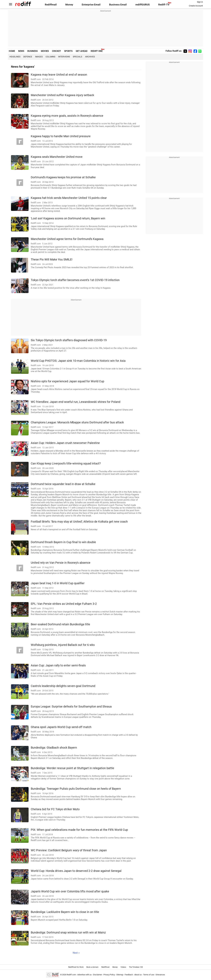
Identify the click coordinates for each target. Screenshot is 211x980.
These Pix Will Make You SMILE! (52, 260)
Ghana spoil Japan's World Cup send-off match (61, 727)
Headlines (15, 57)
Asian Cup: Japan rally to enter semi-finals (58, 665)
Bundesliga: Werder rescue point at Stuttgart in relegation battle (72, 768)
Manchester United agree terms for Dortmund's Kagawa (67, 239)
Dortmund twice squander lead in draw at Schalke (63, 484)
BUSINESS (33, 51)
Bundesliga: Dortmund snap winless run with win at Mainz (68, 933)
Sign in (200, 2)
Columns (50, 57)
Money (69, 5)
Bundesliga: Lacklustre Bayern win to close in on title (65, 912)
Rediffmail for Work (76, 967)
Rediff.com (71, 975)
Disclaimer (98, 975)
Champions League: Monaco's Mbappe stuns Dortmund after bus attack (77, 422)
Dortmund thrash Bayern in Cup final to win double (63, 542)
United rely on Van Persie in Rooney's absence (61, 563)
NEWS (21, 51)
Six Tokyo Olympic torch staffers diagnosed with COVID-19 (69, 340)
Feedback (129, 975)
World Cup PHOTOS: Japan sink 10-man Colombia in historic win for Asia (78, 361)
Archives (90, 57)
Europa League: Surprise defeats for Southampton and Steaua (71, 707)
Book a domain (92, 967)
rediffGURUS (142, 5)
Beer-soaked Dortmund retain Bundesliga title (60, 624)
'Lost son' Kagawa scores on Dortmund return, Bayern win (68, 218)
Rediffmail (51, 5)
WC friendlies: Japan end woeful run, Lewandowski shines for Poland (76, 402)
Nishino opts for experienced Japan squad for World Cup (67, 381)
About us (138, 975)
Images (39, 57)
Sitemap (120, 975)
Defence (28, 57)
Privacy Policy (109, 975)
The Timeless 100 (136, 967)
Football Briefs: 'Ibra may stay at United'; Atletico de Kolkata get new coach (79, 522)
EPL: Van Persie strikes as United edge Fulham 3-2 (64, 604)
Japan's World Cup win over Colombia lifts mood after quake (70, 891)
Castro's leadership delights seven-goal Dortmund (63, 686)
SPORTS (68, 51)
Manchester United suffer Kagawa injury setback (62, 95)
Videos (123, 967)
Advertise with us (84, 975)
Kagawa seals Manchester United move (57, 157)
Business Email (118, 5)
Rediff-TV (164, 5)
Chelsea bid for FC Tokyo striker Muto (55, 809)
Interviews (64, 57)
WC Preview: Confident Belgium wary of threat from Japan (69, 850)
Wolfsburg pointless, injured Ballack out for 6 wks (63, 645)
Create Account (196, 6)
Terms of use (149, 975)
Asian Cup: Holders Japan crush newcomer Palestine (65, 443)
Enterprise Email (91, 5)
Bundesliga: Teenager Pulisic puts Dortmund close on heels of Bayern (76, 789)
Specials (77, 57)
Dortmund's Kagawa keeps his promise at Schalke (63, 177)
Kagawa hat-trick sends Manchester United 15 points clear (69, 198)
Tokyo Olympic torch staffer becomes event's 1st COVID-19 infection (75, 280)
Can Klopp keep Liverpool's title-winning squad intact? (66, 464)
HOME (12, 51)
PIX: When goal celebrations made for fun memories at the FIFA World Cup (79, 830)
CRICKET (56, 51)
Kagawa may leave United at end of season (59, 75)
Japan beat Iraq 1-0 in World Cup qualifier (58, 583)
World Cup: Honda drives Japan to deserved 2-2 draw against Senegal (76, 871)
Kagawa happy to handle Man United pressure (61, 136)
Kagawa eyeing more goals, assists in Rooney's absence (67, 116)
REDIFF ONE (97, 51)
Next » (76, 953)
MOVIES (45, 51)
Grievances (160, 975)
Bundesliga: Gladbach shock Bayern (54, 748)
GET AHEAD (82, 51)
